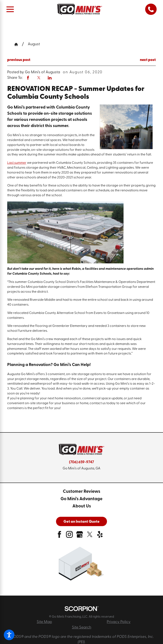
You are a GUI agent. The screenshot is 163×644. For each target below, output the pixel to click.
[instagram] (69, 536)
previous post (19, 60)
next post (148, 60)
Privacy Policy (119, 622)
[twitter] (90, 536)
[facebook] (59, 536)
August (34, 44)
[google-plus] (80, 536)
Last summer (17, 163)
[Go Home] (18, 44)
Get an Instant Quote (81, 522)
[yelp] (100, 536)
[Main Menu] (10, 9)
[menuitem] (81, 492)
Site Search (82, 628)
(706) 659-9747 (81, 462)
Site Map (44, 622)
